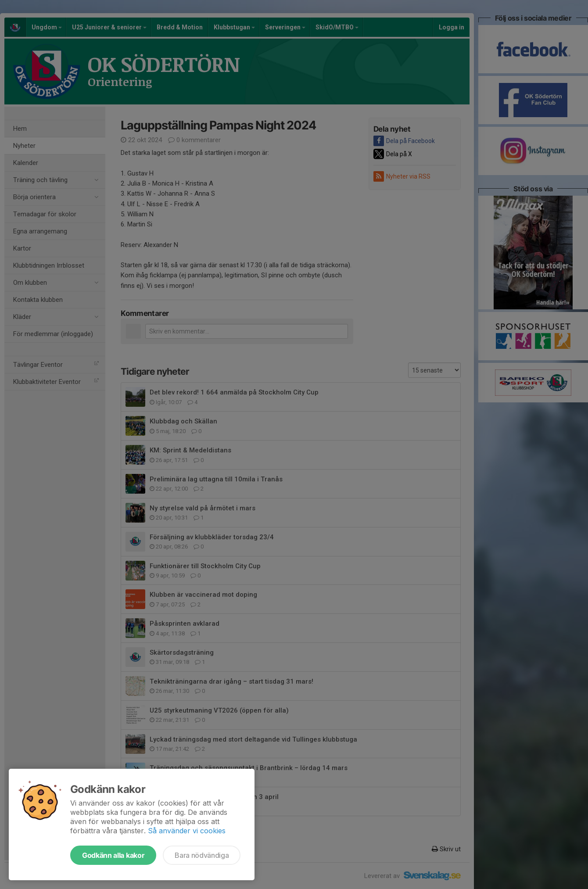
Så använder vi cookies (187, 831)
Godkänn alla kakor (113, 855)
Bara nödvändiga (202, 855)
